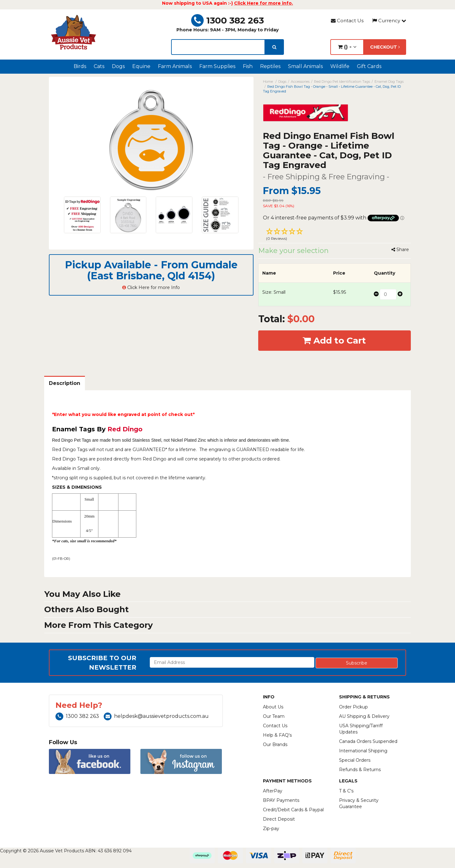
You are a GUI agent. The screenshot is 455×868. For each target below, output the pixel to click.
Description (65, 383)
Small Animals (305, 66)
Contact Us (347, 21)
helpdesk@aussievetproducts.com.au (156, 716)
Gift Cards (369, 66)
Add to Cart (334, 340)
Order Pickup (353, 707)
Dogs (118, 66)
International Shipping (363, 751)
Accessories (300, 82)
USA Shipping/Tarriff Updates (361, 729)
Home (268, 82)
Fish (248, 66)
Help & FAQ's (277, 735)
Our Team (274, 716)
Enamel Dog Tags (389, 82)
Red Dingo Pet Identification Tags (342, 82)
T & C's (346, 791)
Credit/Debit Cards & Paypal (293, 810)
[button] (335, 235)
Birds (80, 66)
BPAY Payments (281, 800)
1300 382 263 (227, 20)
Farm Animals (175, 66)
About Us (273, 707)
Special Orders (355, 760)
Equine (141, 66)
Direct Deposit (279, 819)
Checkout (385, 47)
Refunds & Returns (360, 770)
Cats (99, 66)
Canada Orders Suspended (368, 741)
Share (400, 250)
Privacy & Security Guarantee (359, 803)
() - (347, 47)
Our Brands (275, 744)
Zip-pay (271, 829)
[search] (274, 47)
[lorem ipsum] (218, 47)
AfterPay (273, 791)
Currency (389, 21)
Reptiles (270, 66)
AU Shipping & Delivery (364, 716)
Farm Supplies (217, 66)
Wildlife (340, 66)
